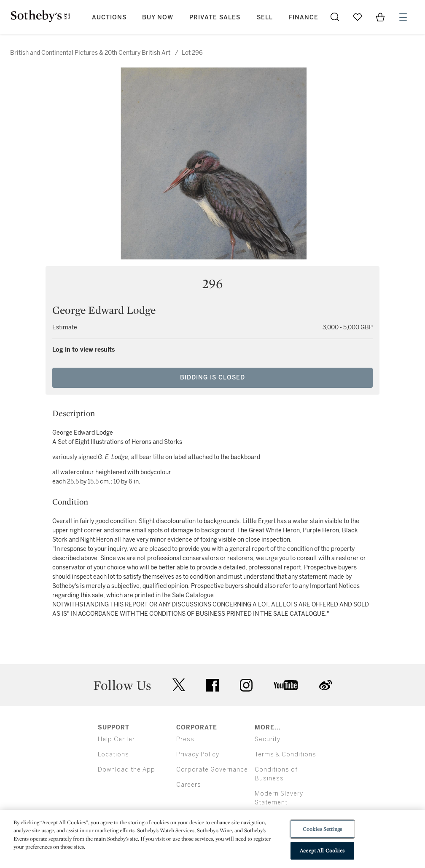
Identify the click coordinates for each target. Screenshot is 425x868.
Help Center (116, 739)
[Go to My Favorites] (358, 17)
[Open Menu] (403, 17)
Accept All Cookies (322, 851)
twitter (179, 685)
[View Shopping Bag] (380, 17)
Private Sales (215, 17)
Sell (265, 17)
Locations (113, 754)
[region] (212, 839)
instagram (246, 685)
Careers (189, 785)
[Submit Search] (335, 17)
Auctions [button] (109, 17)
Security (268, 739)
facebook (212, 685)
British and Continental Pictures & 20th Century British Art (90, 53)
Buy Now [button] (158, 17)
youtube (286, 685)
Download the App (126, 770)
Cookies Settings (322, 829)
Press (185, 739)
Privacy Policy (198, 754)
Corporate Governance (212, 770)
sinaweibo (325, 685)
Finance (304, 17)
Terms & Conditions (285, 754)
